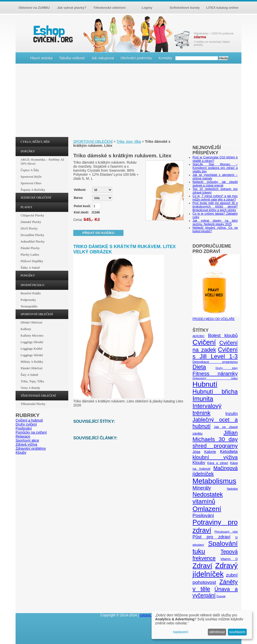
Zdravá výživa (26, 444)
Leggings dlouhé (32, 342)
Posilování (24, 428)
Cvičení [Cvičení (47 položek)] (204, 342)
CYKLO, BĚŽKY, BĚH (35, 142)
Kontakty (165, 58)
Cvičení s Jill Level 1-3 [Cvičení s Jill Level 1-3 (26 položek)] (215, 353)
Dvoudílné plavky (32, 235)
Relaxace (23, 436)
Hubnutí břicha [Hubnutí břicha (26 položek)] (215, 392)
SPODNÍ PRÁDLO (32, 285)
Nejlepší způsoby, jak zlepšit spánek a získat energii (215, 184)
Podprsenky (28, 300)
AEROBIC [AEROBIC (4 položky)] (199, 336)
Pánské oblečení (31, 368)
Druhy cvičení (26, 424)
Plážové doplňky (32, 261)
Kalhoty (26, 329)
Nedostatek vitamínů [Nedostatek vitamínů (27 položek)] (208, 498)
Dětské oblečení (31, 322)
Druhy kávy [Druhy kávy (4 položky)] (227, 368)
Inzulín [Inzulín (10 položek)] (232, 414)
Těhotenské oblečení (110, 8)
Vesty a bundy (30, 388)
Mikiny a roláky (32, 362)
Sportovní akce (27, 440)
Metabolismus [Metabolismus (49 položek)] (214, 481)
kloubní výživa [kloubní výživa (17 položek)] (215, 457)
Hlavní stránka (41, 58)
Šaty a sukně (29, 375)
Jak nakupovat (103, 58)
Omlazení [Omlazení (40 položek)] (207, 509)
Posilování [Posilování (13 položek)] (203, 515)
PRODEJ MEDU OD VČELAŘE (216, 317)
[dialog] (202, 625)
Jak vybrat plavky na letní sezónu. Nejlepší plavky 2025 (215, 222)
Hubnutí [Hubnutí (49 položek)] (205, 384)
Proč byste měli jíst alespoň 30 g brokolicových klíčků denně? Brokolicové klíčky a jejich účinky (215, 207)
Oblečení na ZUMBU (34, 8)
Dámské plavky (31, 222)
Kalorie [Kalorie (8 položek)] (210, 452)
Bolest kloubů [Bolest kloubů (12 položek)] (223, 336)
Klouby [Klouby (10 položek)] (199, 463)
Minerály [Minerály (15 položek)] (202, 488)
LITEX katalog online (222, 8)
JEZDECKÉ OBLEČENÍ (36, 198)
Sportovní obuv (31, 183)
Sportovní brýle (31, 177)
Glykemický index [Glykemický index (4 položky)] (215, 378)
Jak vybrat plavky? (72, 8)
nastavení (181, 632)
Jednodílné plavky (33, 241)
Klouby (21, 452)
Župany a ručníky (33, 190)
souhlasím (237, 632)
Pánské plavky (30, 248)
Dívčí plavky (29, 228)
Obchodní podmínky (136, 58)
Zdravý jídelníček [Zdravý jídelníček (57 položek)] (215, 570)
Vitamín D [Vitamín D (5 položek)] (229, 559)
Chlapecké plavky (32, 215)
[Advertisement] (128, 102)
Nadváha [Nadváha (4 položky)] (232, 489)
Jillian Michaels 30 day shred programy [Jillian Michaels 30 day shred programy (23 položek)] (215, 439)
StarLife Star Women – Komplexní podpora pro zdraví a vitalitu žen (215, 168)
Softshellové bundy (185, 8)
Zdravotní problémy (31, 448)
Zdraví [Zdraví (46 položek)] (202, 566)
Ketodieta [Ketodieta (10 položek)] (229, 452)
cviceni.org (148, 615)
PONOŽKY (28, 275)
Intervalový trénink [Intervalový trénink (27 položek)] (207, 409)
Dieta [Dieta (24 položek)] (199, 367)
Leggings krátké (31, 349)
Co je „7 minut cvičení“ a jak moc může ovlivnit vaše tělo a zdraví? (215, 198)
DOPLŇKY (28, 151)
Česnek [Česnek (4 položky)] (221, 596)
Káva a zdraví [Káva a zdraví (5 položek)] (218, 463)
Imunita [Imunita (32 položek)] (203, 399)
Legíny (147, 8)
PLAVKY (26, 207)
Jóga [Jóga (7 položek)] (196, 452)
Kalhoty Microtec (32, 335)
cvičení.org (52, 34)
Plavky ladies (30, 255)
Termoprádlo (29, 306)
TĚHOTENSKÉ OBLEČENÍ (38, 396)
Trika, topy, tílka (32, 381)
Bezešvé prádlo (31, 293)
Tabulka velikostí (72, 58)
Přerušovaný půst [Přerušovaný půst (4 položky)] (226, 532)
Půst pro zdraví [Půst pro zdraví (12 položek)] (211, 537)
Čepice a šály (30, 170)
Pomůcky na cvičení (31, 432)
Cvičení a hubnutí (29, 420)
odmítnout (217, 632)
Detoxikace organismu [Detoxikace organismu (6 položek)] (215, 362)
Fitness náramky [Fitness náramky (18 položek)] (215, 373)
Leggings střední (32, 355)
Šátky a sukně (30, 268)
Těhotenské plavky (33, 404)
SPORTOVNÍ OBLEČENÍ (37, 314)
